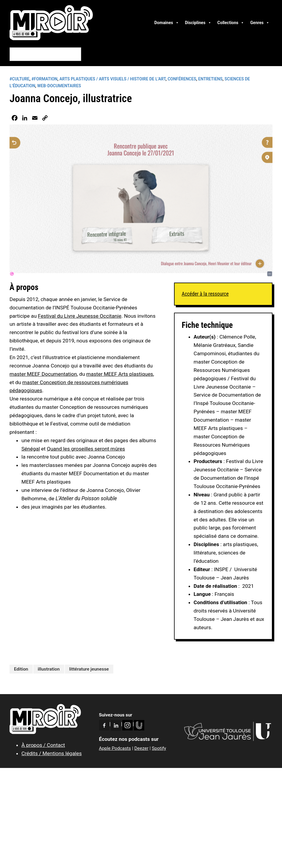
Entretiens (210, 79)
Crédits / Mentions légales (52, 753)
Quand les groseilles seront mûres (86, 449)
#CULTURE (19, 79)
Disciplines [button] (198, 23)
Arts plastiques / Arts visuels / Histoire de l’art (113, 79)
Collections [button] (231, 23)
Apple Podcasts (115, 748)
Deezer (141, 748)
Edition (21, 669)
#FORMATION (44, 79)
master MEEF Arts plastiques (120, 374)
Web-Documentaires (59, 86)
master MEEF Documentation (43, 374)
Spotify (159, 748)
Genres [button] (260, 23)
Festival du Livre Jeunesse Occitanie (80, 316)
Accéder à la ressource (205, 294)
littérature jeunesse (89, 669)
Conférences (182, 79)
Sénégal (31, 449)
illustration (49, 669)
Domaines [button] (167, 23)
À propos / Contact (43, 745)
